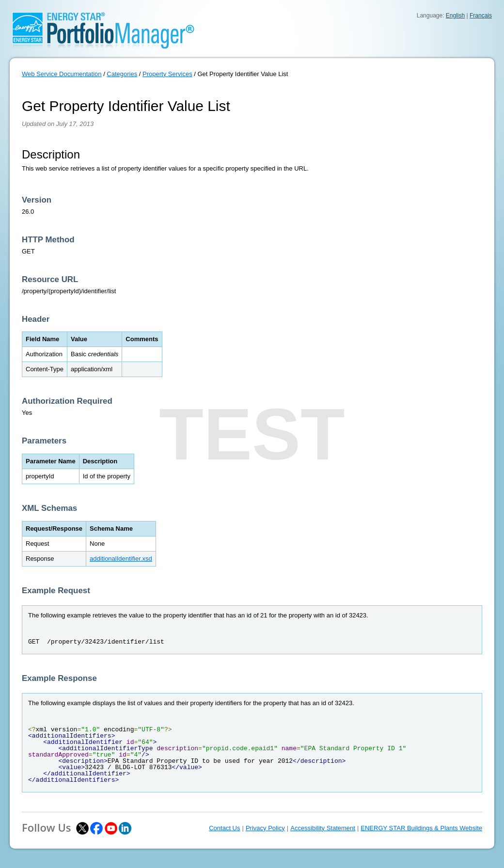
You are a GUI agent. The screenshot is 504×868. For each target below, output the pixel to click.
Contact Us (224, 828)
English (455, 16)
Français (481, 16)
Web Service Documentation (62, 74)
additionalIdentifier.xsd (121, 559)
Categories (122, 74)
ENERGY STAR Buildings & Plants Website (421, 828)
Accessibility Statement (323, 828)
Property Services (167, 74)
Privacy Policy (265, 828)
